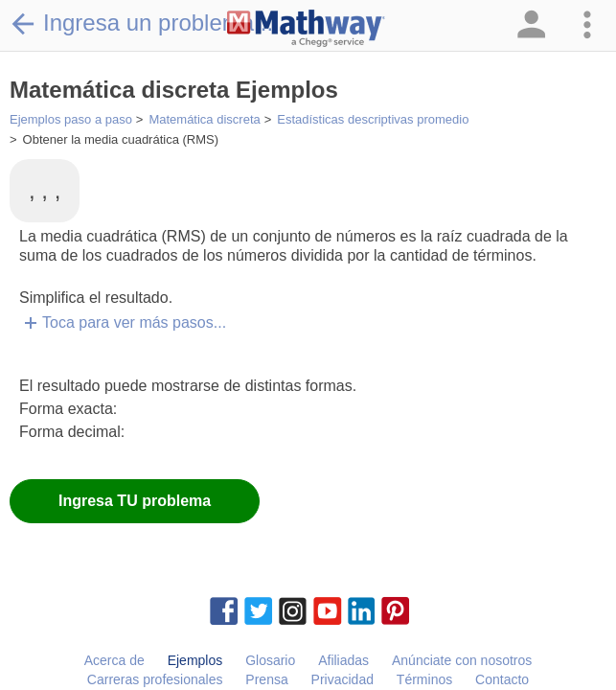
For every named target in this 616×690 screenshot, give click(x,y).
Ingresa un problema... (141, 23)
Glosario (270, 660)
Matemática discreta (204, 119)
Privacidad (342, 679)
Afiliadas (343, 660)
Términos (424, 679)
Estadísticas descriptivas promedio (373, 119)
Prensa (266, 679)
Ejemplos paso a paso (71, 119)
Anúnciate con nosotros (462, 660)
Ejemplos (195, 660)
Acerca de (114, 660)
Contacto (502, 679)
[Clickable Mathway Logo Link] (306, 29)
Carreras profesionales (155, 679)
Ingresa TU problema (135, 501)
